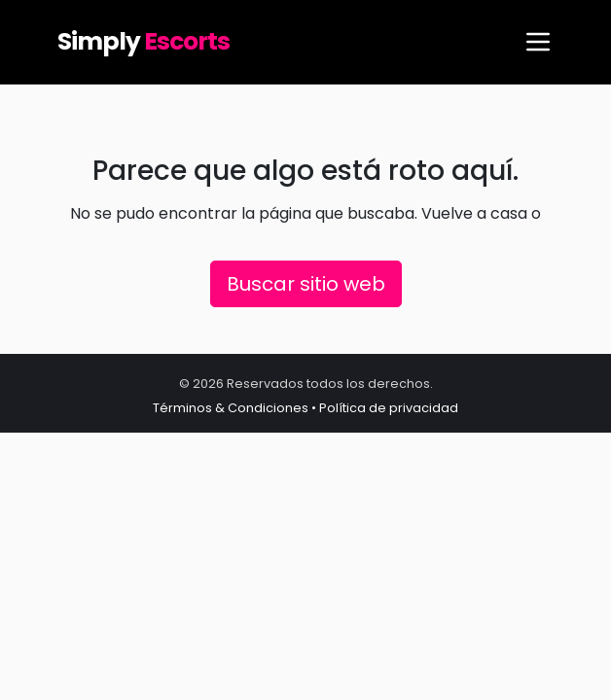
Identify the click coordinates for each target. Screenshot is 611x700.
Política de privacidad (389, 408)
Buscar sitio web (306, 284)
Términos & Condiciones (231, 408)
